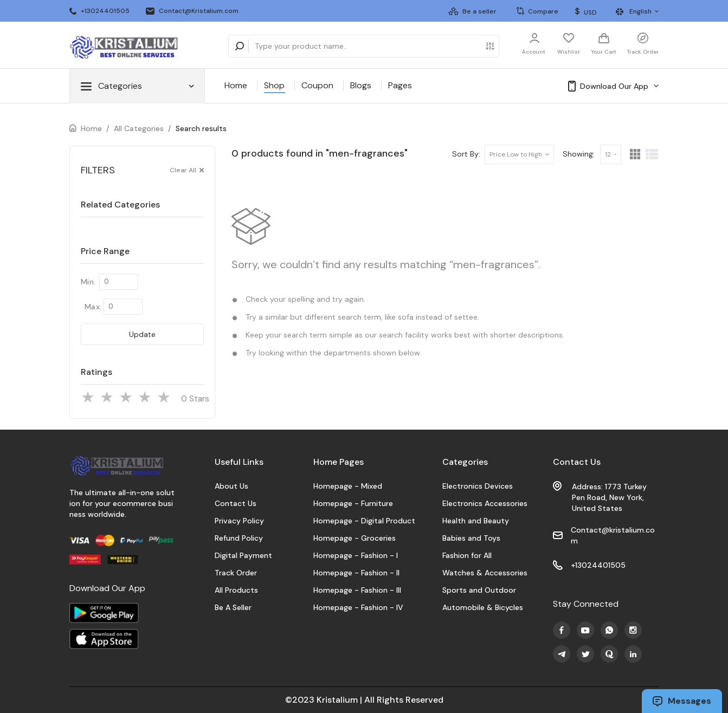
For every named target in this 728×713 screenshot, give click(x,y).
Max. (93, 307)
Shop (274, 85)
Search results (201, 128)
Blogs (361, 85)
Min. (88, 282)
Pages (400, 85)
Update (142, 334)
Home (236, 85)
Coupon (317, 85)
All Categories (139, 128)
